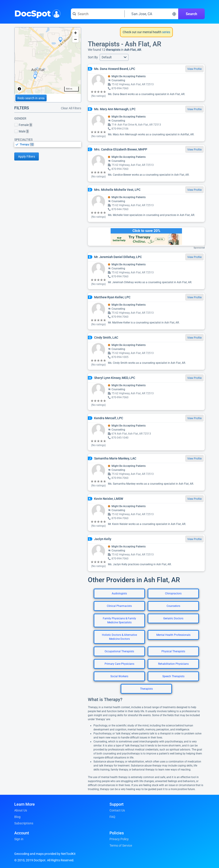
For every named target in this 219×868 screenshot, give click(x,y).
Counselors (173, 606)
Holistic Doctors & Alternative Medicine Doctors (119, 637)
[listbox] (48, 144)
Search (191, 14)
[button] (114, 57)
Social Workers (119, 676)
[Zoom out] (75, 39)
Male (22, 131)
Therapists (146, 689)
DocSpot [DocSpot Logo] (36, 13)
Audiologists (119, 594)
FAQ (112, 817)
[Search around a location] (151, 14)
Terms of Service (121, 846)
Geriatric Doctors (173, 618)
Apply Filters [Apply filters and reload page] (27, 157)
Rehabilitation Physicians (173, 664)
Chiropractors (173, 594)
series (166, 32)
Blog (17, 817)
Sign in (19, 839)
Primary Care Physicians (119, 664)
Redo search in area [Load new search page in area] (31, 98)
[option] (50, 144)
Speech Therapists (173, 676)
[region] (48, 61)
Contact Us (117, 810)
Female (23, 125)
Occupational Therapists (119, 651)
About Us (21, 810)
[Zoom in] (75, 33)
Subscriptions (24, 823)
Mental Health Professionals (173, 635)
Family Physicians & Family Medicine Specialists (119, 620)
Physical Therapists (173, 651)
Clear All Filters (71, 108)
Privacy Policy (119, 839)
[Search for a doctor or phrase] (98, 14)
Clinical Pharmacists (119, 606)
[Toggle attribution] (19, 89)
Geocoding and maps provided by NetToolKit (45, 854)
